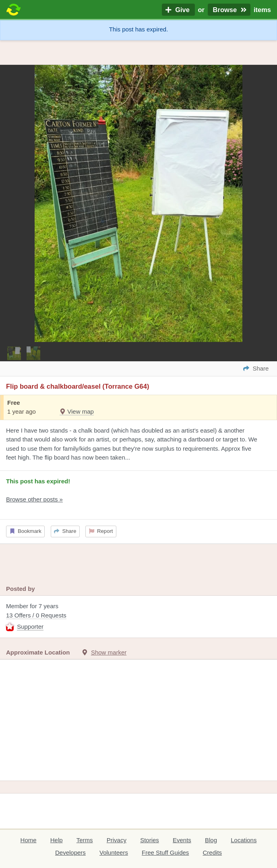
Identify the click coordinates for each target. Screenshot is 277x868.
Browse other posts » (34, 499)
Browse (229, 10)
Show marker (109, 652)
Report (101, 531)
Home (29, 840)
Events (182, 840)
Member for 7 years (138, 617)
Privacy (117, 840)
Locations (244, 840)
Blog (211, 840)
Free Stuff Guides (165, 852)
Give (178, 10)
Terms (85, 840)
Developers (70, 852)
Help (57, 840)
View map (77, 411)
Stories (150, 840)
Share (65, 531)
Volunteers (114, 852)
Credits (213, 852)
